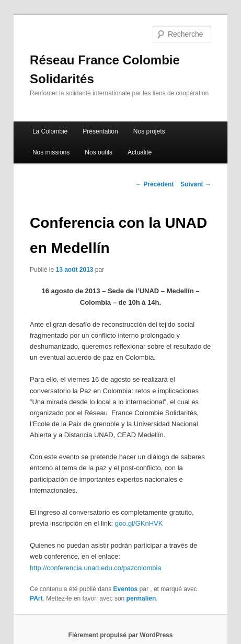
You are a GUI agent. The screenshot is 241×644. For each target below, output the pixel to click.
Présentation (100, 131)
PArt (36, 598)
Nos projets (149, 131)
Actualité (140, 152)
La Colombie (50, 131)
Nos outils (99, 152)
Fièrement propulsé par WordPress (121, 635)
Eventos (126, 589)
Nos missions (51, 152)
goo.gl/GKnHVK (139, 523)
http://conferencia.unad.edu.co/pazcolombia (96, 568)
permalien (141, 598)
